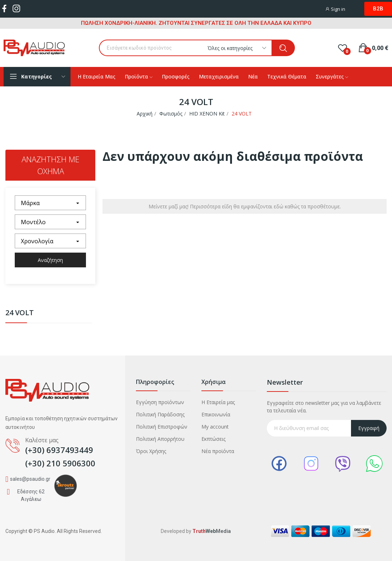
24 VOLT (20, 313)
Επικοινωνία (216, 414)
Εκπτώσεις (213, 439)
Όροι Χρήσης (151, 451)
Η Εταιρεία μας (218, 402)
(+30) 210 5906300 (60, 463)
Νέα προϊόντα (218, 451)
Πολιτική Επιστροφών (162, 427)
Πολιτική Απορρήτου (160, 439)
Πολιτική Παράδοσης (160, 414)
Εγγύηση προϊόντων (160, 402)
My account (215, 427)
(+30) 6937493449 (59, 450)
